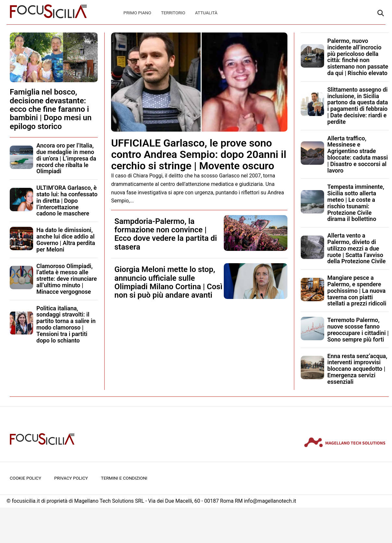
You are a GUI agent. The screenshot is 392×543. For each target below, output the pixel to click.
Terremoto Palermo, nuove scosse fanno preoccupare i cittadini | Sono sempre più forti (358, 330)
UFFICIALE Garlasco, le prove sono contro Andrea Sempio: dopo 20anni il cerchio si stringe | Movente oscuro (199, 154)
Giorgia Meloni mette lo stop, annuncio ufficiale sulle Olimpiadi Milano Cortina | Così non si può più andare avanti (168, 282)
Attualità (206, 13)
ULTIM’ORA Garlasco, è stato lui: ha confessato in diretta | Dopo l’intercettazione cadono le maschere (67, 200)
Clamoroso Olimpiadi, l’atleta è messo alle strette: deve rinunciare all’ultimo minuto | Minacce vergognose (67, 279)
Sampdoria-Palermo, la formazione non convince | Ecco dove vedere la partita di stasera (166, 234)
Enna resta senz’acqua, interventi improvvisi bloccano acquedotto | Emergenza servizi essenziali (357, 369)
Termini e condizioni (124, 478)
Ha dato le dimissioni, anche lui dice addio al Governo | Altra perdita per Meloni (66, 239)
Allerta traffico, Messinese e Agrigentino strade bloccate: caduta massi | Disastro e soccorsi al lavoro (358, 154)
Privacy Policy (71, 478)
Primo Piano (137, 13)
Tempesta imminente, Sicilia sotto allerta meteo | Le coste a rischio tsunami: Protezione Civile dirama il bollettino (356, 203)
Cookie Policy (25, 478)
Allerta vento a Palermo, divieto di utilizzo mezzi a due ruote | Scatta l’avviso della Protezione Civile (357, 248)
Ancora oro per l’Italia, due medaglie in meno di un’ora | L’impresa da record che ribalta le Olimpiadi (66, 158)
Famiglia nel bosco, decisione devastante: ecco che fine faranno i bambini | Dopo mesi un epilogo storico (51, 109)
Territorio (173, 13)
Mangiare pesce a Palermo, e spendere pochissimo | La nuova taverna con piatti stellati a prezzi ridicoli (357, 291)
